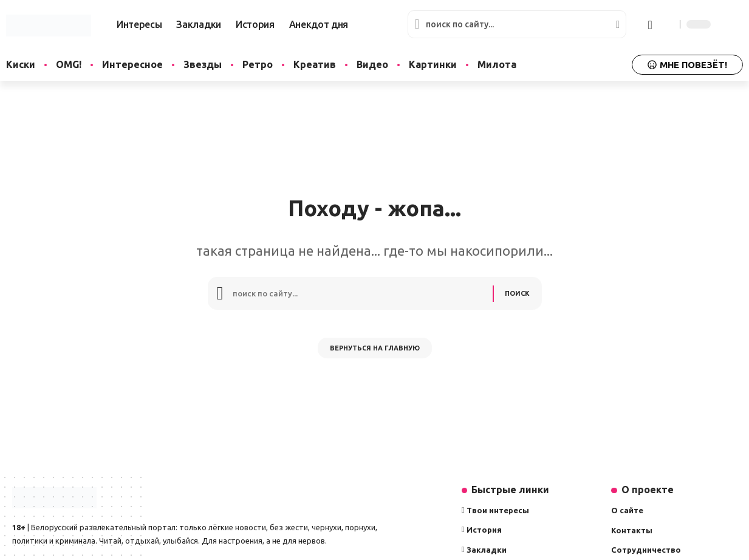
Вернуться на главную (374, 354)
